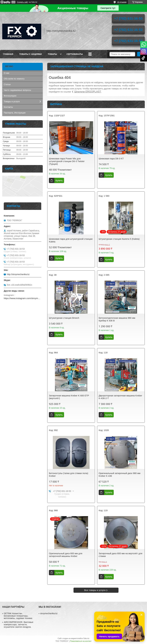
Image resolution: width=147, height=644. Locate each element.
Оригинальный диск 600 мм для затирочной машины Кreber (66, 555)
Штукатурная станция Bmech (64, 318)
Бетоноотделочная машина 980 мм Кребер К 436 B (117, 319)
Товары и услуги (12, 101)
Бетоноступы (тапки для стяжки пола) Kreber (68, 475)
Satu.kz (86, 638)
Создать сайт (22, 2)
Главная (8, 54)
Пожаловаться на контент (81, 641)
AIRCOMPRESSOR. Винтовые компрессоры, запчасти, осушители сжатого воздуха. (18, 625)
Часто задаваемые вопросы (17, 90)
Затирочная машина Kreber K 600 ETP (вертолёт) (69, 397)
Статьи (7, 84)
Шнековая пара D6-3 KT (111, 159)
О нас (7, 73)
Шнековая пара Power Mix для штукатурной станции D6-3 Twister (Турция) (67, 161)
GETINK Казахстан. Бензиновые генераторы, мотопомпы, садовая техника (18, 616)
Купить (59, 180)
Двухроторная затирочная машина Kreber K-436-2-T (120, 397)
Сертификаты (75, 54)
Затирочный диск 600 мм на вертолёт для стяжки (121, 555)
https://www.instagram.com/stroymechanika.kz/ (22, 298)
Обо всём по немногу (14, 79)
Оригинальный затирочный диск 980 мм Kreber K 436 (120, 475)
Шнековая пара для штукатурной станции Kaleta (71, 240)
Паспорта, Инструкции (15, 113)
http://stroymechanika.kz (18, 274)
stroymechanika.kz (49, 613)
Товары (52, 54)
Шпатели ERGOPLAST (88, 92)
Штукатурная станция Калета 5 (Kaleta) (119, 239)
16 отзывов (122, 2)
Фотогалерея (10, 96)
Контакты (8, 107)
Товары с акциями (30, 54)
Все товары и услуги (95, 590)
